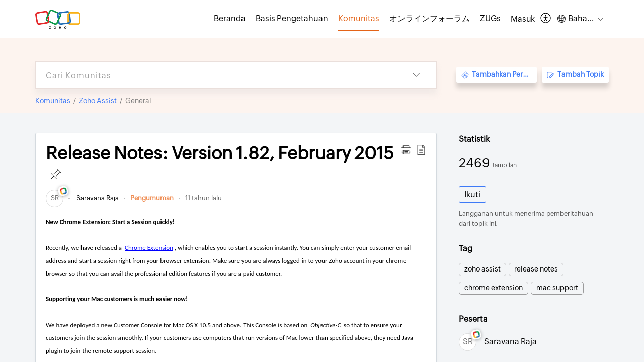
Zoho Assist (98, 101)
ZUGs (490, 18)
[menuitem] (523, 19)
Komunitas (53, 101)
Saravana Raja (97, 198)
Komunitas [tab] (359, 18)
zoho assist (482, 269)
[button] (406, 150)
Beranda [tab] (230, 18)
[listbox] (416, 75)
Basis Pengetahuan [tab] (292, 18)
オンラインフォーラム (430, 18)
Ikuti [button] (472, 194)
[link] (55, 198)
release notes (536, 269)
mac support (557, 288)
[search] (216, 75)
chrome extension (494, 288)
